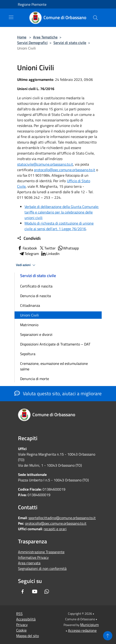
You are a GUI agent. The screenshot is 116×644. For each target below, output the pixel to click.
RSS (19, 614)
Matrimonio (29, 325)
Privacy (22, 625)
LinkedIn (50, 254)
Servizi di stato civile (70, 43)
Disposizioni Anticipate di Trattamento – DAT (55, 344)
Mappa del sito (27, 636)
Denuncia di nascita (35, 296)
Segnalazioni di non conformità (42, 568)
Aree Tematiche (45, 37)
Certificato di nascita (36, 286)
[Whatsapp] (47, 591)
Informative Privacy (33, 557)
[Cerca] (95, 18)
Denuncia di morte (35, 379)
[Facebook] (23, 591)
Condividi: (29, 238)
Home (22, 37)
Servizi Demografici (32, 43)
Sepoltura (28, 354)
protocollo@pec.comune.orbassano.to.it (65, 170)
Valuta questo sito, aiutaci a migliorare (58, 393)
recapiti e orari (55, 529)
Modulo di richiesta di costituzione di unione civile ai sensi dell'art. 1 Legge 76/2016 (59, 226)
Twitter (47, 248)
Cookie (21, 630)
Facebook (27, 248)
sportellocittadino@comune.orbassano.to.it (62, 518)
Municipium (89, 625)
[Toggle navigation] (11, 17)
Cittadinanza (30, 305)
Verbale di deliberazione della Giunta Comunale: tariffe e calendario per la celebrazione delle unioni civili (62, 212)
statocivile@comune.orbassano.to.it (45, 164)
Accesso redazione (82, 630)
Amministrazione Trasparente (41, 552)
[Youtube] (35, 591)
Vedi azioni (26, 265)
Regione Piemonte (32, 4)
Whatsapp (68, 248)
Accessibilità (26, 619)
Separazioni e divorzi (36, 334)
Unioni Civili (29, 315)
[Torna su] (108, 636)
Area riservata (29, 563)
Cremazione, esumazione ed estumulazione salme (54, 366)
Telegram (29, 254)
